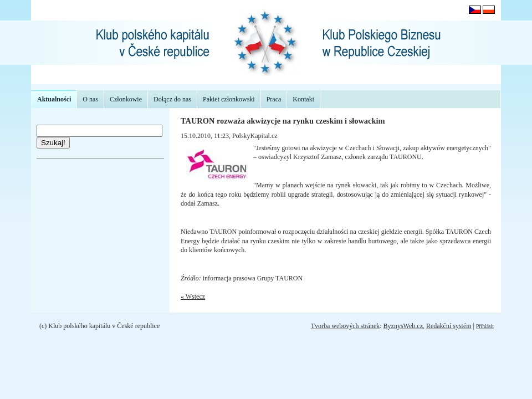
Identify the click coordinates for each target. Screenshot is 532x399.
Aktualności (54, 99)
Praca (274, 99)
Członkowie (126, 99)
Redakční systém (449, 326)
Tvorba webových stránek (346, 326)
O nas (90, 99)
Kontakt (303, 99)
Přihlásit (485, 326)
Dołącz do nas (172, 99)
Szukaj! (53, 143)
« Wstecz (193, 296)
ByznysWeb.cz (403, 326)
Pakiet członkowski (229, 99)
